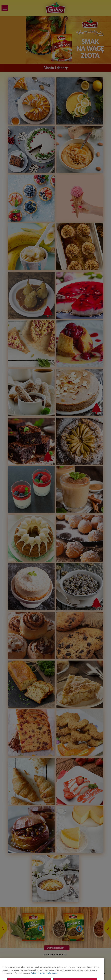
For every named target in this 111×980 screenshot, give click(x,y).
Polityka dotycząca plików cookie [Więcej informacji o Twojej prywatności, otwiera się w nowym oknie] (44, 979)
